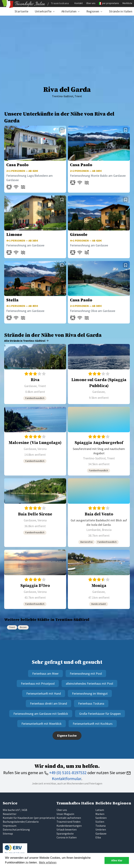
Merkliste (127, 3)
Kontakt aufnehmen (69, 818)
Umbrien (101, 829)
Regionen (93, 11)
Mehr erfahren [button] (48, 862)
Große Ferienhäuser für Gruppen (100, 714)
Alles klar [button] (117, 860)
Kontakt (79, 3)
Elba (98, 837)
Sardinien (101, 818)
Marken (100, 814)
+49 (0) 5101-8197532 (65, 773)
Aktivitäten (69, 11)
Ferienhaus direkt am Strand (49, 703)
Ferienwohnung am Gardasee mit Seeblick (41, 714)
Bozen (23, 627)
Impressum (10, 826)
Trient (12, 627)
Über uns (91, 3)
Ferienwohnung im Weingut (90, 693)
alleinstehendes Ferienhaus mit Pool (89, 683)
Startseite (22, 11)
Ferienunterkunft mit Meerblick (42, 724)
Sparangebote (65, 833)
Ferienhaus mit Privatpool (38, 683)
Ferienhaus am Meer (45, 674)
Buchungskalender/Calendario (21, 822)
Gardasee (101, 833)
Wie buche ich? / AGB (15, 810)
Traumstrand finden (68, 822)
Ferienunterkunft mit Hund (44, 693)
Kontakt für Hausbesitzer (18, 818)
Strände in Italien (121, 11)
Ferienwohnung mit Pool (86, 674)
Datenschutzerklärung (16, 829)
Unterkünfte (43, 11)
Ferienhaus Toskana (91, 703)
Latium (100, 810)
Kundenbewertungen (69, 826)
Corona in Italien (67, 837)
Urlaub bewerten (67, 829)
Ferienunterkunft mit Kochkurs (93, 724)
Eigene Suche (67, 736)
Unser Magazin (65, 814)
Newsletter (10, 814)
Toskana (100, 826)
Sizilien (100, 822)
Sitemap (8, 833)
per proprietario (111, 3)
